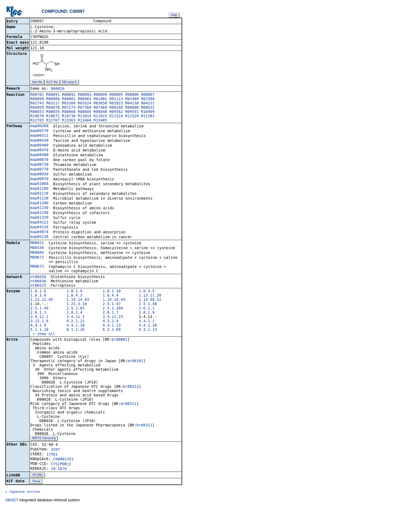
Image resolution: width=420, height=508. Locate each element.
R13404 (85, 121)
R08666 (69, 112)
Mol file (37, 83)
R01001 (100, 99)
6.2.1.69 (112, 330)
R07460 (100, 108)
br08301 (135, 361)
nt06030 (38, 282)
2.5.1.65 (75, 309)
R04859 (37, 108)
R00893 (85, 95)
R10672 (53, 116)
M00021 (37, 243)
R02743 (37, 104)
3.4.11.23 (113, 317)
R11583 (148, 116)
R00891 (53, 95)
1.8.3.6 (38, 296)
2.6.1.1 (147, 309)
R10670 (37, 116)
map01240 (39, 213)
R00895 (116, 95)
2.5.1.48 (148, 304)
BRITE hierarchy (44, 439)
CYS (54, 464)
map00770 (39, 170)
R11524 (116, 116)
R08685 (85, 112)
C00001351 (63, 460)
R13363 (69, 121)
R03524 (85, 104)
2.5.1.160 (113, 309)
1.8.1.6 (38, 291)
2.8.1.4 (74, 313)
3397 (55, 450)
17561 (52, 455)
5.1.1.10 (39, 330)
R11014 (85, 116)
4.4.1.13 (112, 326)
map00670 (39, 160)
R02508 (148, 99)
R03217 (53, 104)
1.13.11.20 (150, 296)
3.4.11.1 (39, 317)
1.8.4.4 (110, 296)
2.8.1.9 (147, 313)
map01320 (39, 218)
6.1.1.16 (75, 330)
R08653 (37, 112)
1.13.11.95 (42, 300)
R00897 (148, 95)
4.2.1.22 (75, 321)
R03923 (116, 104)
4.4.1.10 (75, 326)
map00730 (39, 165)
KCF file (52, 83)
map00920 (39, 175)
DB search (69, 83)
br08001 (120, 340)
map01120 (39, 199)
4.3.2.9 (110, 321)
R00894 (100, 95)
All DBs (37, 475)
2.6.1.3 (38, 313)
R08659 (53, 112)
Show (36, 482)
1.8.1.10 (112, 291)
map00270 (39, 131)
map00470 (39, 150)
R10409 (148, 112)
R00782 (37, 95)
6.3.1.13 (148, 330)
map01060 (39, 184)
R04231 (148, 104)
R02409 (132, 99)
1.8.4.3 (74, 296)
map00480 (39, 155)
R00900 (53, 99)
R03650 (100, 104)
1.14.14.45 (114, 300)
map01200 (39, 203)
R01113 (116, 99)
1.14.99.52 (150, 300)
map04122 (39, 223)
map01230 (39, 208)
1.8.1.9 (74, 291)
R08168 (116, 108)
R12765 (37, 121)
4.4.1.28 (148, 326)
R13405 (100, 121)
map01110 (39, 194)
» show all (43, 334)
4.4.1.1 (147, 321)
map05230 (39, 237)
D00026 (58, 89)
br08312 (128, 404)
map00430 (39, 141)
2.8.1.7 (110, 313)
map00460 (39, 146)
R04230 (132, 104)
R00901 (69, 99)
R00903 (85, 99)
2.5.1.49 (39, 309)
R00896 (132, 95)
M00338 (37, 248)
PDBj (65, 464)
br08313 (131, 387)
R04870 (53, 108)
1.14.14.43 (78, 300)
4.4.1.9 (38, 326)
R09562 (116, 112)
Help (174, 15)
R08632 (148, 108)
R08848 (100, 112)
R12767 (53, 121)
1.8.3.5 (147, 291)
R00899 (37, 99)
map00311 (39, 136)
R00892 (69, 95)
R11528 (132, 116)
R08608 (132, 108)
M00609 (37, 253)
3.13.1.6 (39, 321)
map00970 (39, 179)
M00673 (37, 267)
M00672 (37, 258)
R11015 (100, 116)
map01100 (39, 189)
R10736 (69, 116)
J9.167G (59, 469)
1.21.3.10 (77, 304)
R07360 (85, 108)
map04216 (39, 228)
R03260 (69, 104)
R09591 (132, 112)
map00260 (39, 126)
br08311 (144, 426)
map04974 (39, 232)
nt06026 (38, 277)
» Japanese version (23, 492)
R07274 (69, 108)
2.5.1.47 (112, 304)
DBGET (12, 501)
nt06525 (38, 286)
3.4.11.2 (75, 317)
